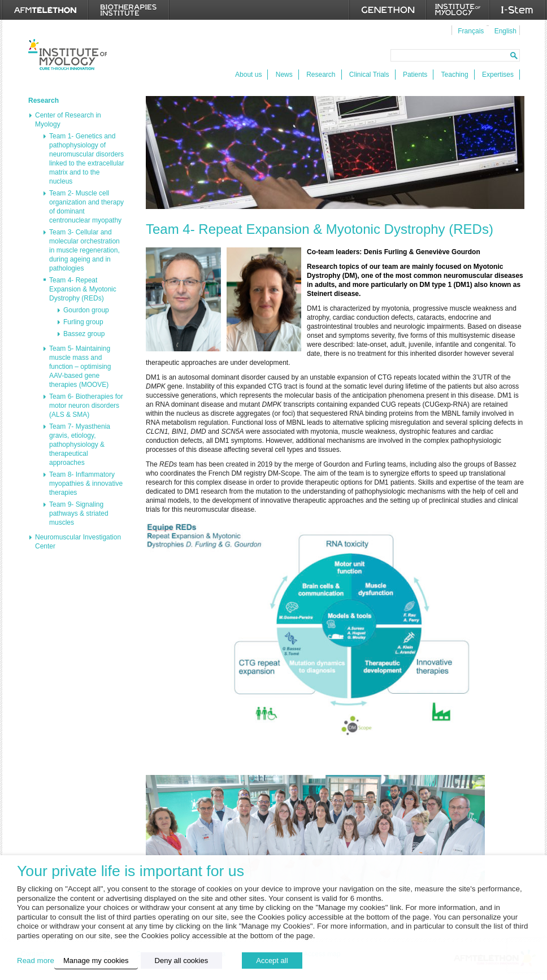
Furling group (83, 322)
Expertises (498, 75)
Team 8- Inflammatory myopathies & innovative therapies (86, 484)
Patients (415, 75)
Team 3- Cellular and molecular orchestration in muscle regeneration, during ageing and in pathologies (84, 250)
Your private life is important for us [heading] (131, 871)
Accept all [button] (272, 961)
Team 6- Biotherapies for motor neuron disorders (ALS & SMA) (86, 406)
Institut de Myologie (68, 55)
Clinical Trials (369, 75)
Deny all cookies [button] (182, 961)
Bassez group (84, 334)
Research (321, 75)
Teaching (455, 75)
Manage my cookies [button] (96, 961)
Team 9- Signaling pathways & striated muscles (79, 513)
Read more (36, 961)
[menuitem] (469, 31)
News (284, 75)
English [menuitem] (505, 31)
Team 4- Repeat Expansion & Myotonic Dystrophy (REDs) (83, 289)
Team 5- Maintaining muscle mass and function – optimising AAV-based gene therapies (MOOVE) (80, 367)
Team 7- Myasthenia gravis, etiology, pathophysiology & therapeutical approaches (80, 445)
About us (248, 75)
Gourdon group (86, 310)
